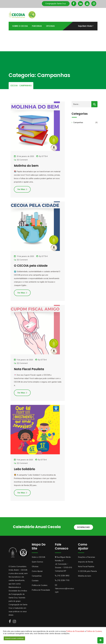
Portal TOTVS (19, 43)
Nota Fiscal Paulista (29, 368)
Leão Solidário (24, 468)
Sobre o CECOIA (39, 556)
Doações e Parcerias (87, 556)
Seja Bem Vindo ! (86, 26)
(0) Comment (22, 159)
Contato (35, 43)
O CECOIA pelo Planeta (87, 570)
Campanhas (78, 122)
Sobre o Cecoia (20, 26)
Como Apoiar (19, 34)
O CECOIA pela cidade (31, 265)
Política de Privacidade (41, 589)
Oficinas (50, 26)
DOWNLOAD (83, 526)
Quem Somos (37, 561)
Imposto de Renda (86, 561)
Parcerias (37, 26)
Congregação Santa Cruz (56, 4)
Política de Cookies (40, 584)
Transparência (52, 34)
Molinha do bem (26, 165)
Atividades (35, 34)
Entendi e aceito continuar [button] (14, 638)
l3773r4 (45, 155)
